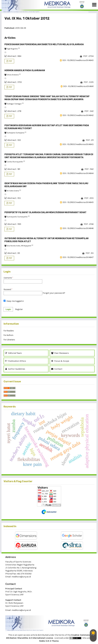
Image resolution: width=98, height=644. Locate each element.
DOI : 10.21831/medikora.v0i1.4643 (78, 144)
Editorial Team (13, 353)
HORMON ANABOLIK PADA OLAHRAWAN (25, 70)
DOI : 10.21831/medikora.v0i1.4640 (78, 60)
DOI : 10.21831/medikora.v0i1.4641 (78, 86)
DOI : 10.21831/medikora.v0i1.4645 (78, 202)
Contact (57, 369)
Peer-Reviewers (60, 353)
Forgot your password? (54, 293)
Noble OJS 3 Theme (49, 641)
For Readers (9, 331)
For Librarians (9, 340)
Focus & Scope (60, 361)
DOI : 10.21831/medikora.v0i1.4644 (78, 173)
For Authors (8, 335)
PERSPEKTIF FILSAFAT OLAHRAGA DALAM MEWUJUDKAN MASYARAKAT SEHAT (45, 212)
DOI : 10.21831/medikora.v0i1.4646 (78, 228)
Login (8, 309)
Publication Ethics (16, 361)
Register (19, 309)
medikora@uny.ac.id (21, 577)
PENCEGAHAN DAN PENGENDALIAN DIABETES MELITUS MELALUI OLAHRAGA (44, 44)
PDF (10, 61)
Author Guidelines (15, 369)
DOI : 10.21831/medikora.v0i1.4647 (78, 257)
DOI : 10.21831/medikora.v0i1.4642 (78, 115)
